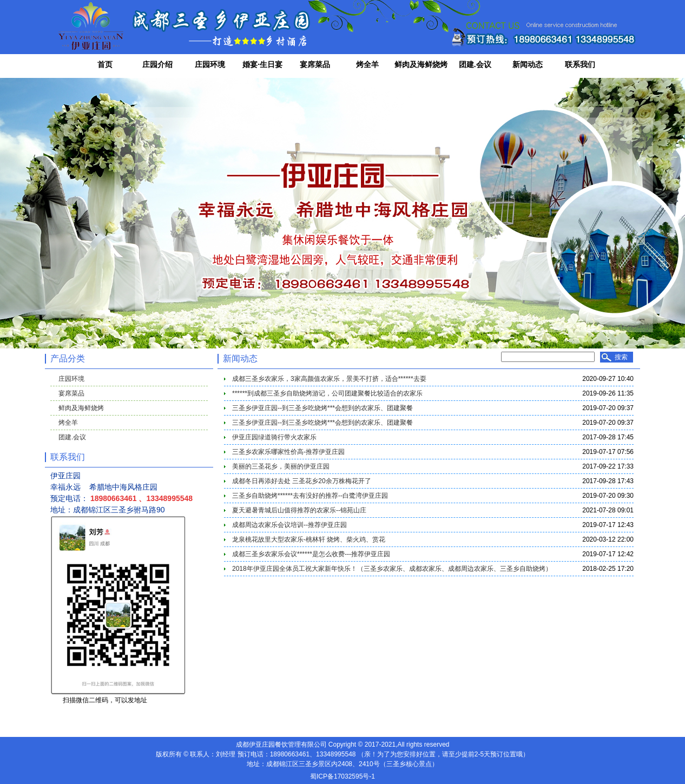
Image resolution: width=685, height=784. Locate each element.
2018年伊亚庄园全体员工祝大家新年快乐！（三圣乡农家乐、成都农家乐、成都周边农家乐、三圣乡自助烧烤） (392, 569)
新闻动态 (528, 64)
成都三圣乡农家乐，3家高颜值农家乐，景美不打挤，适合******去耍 (329, 379)
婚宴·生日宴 (262, 64)
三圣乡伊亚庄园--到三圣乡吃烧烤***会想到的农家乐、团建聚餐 (322, 408)
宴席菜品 (315, 64)
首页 (105, 64)
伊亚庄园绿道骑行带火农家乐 (274, 437)
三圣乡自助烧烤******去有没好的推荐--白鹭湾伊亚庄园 (310, 496)
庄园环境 (210, 64)
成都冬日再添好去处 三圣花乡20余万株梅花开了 (302, 481)
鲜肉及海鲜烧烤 (421, 64)
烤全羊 (367, 64)
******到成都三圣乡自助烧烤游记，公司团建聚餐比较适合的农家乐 (327, 393)
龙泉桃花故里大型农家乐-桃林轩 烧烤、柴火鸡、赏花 (309, 539)
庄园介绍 (157, 64)
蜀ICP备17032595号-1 (343, 776)
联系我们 (580, 64)
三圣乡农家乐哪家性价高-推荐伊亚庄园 (288, 452)
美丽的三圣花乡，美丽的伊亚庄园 (281, 466)
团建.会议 (475, 64)
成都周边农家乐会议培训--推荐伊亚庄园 (289, 525)
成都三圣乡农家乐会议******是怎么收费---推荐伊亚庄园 (311, 554)
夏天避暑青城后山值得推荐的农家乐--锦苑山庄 (299, 510)
